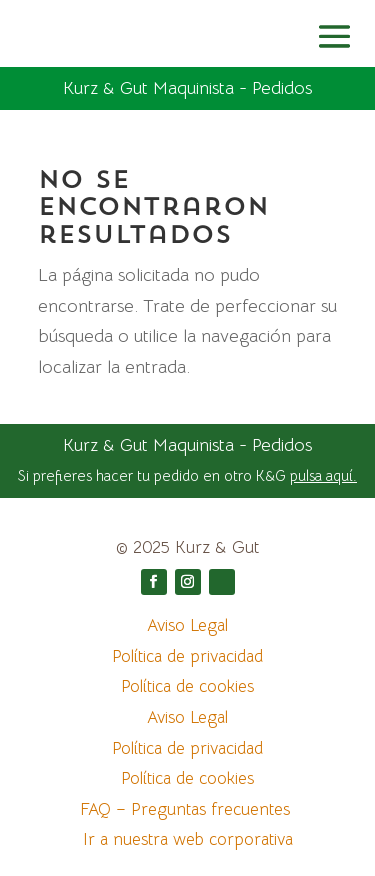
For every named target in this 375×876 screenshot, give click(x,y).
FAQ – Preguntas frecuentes (187, 809)
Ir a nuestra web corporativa (188, 839)
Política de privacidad (187, 656)
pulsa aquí (321, 475)
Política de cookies (187, 686)
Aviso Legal (187, 625)
